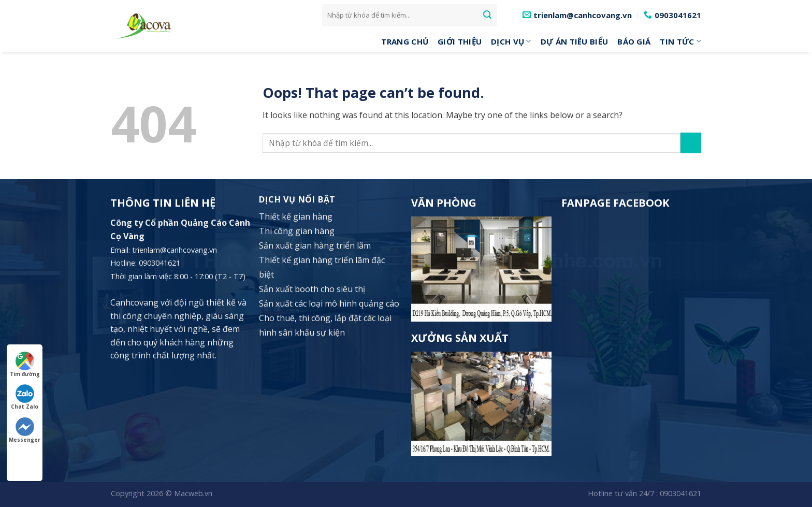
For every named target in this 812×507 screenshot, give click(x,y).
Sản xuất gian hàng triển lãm (315, 245)
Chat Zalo (25, 397)
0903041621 (680, 493)
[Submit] (487, 15)
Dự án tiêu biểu (575, 41)
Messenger (25, 430)
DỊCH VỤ (511, 41)
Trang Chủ (405, 41)
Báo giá (634, 41)
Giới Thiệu (460, 41)
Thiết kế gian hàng (296, 216)
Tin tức (680, 41)
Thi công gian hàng (297, 231)
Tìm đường (25, 365)
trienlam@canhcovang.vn (175, 250)
